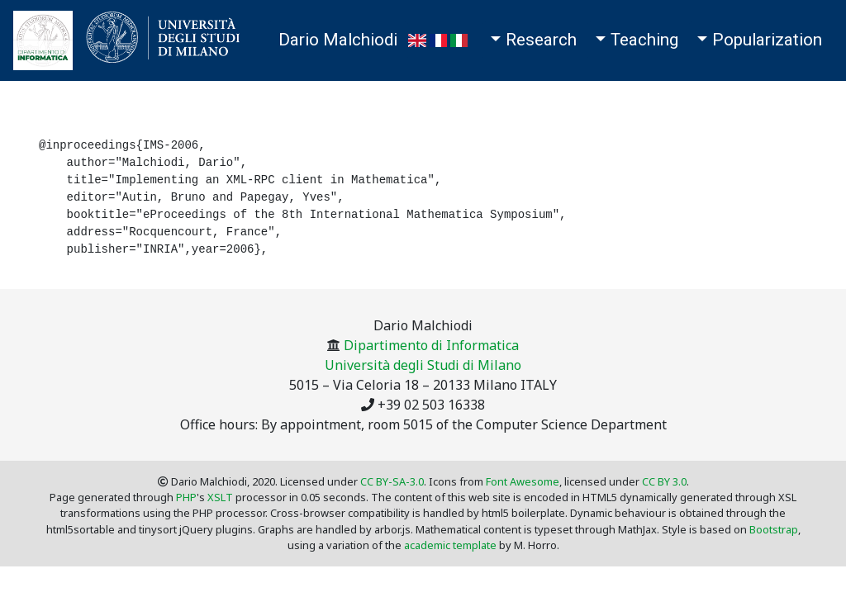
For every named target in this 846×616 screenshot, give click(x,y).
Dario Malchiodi (338, 40)
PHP (186, 497)
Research (541, 40)
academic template (450, 545)
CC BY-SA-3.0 (392, 481)
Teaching (644, 40)
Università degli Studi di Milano (423, 365)
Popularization (767, 40)
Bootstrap (774, 529)
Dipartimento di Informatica (431, 345)
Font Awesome (523, 481)
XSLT (220, 497)
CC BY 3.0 (664, 481)
